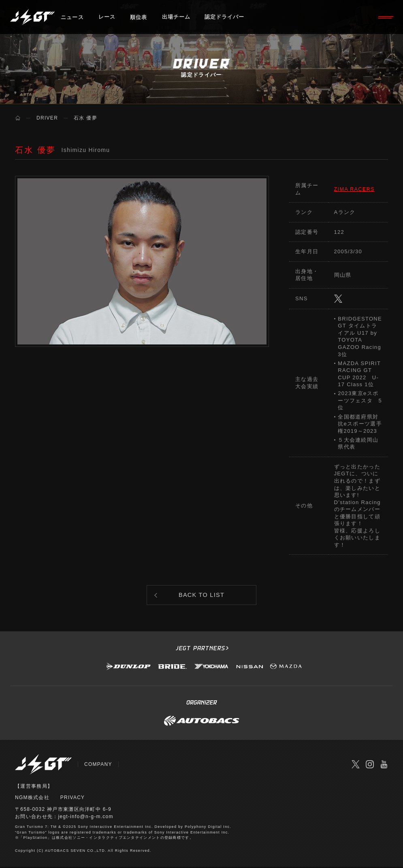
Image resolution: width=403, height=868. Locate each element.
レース (107, 18)
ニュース (72, 18)
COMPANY (98, 766)
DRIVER (47, 118)
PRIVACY (73, 800)
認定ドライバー (226, 18)
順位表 (139, 18)
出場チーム (177, 18)
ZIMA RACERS (355, 189)
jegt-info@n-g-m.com (86, 818)
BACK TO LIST (201, 596)
